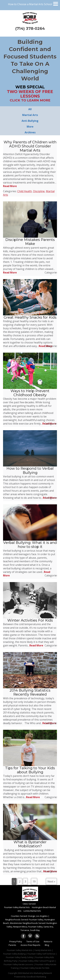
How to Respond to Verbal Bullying (30, 470)
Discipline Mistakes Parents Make (30, 242)
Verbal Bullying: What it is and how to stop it (30, 545)
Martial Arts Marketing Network (37, 973)
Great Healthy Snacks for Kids (30, 317)
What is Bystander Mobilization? (30, 844)
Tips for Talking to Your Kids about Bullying (30, 770)
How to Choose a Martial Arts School (30, 4)
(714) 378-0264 (30, 28)
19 (34, 881)
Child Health (25, 191)
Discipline (39, 191)
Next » (51, 881)
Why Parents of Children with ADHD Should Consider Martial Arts (30, 146)
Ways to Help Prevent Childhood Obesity (30, 393)
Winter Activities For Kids (30, 620)
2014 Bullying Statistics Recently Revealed (30, 692)
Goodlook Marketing (36, 977)
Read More (10, 186)
